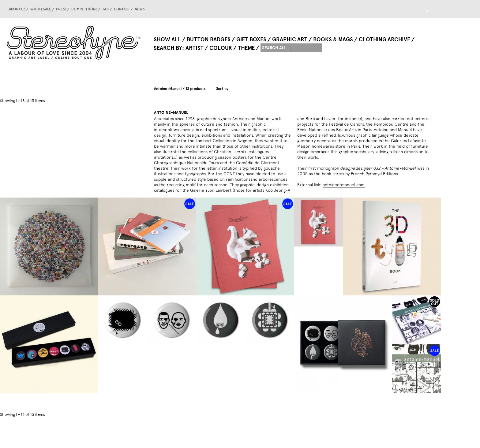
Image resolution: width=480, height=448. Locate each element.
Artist (195, 48)
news (140, 9)
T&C (106, 9)
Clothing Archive (384, 39)
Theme (246, 48)
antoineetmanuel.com (344, 185)
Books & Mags (333, 39)
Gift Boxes (251, 39)
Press (61, 9)
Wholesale (41, 9)
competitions (84, 9)
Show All (167, 39)
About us (17, 9)
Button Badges (209, 39)
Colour (221, 48)
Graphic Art (290, 39)
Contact (122, 9)
